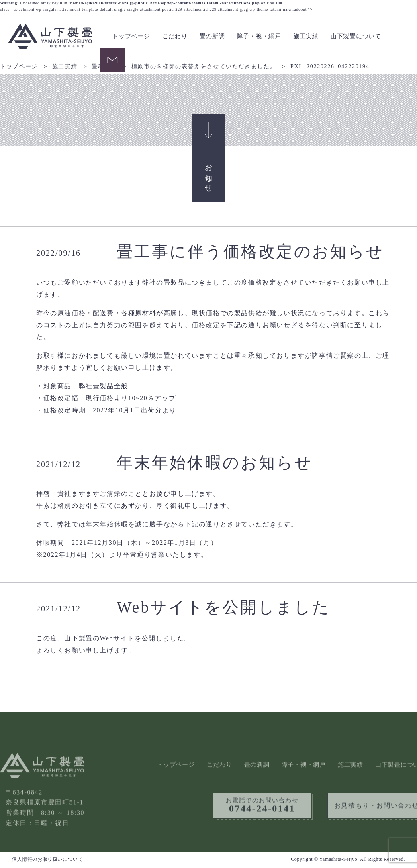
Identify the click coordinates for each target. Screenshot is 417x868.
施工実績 (306, 36)
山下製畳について (356, 36)
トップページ (131, 36)
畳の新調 (212, 36)
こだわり (175, 36)
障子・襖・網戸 (259, 36)
